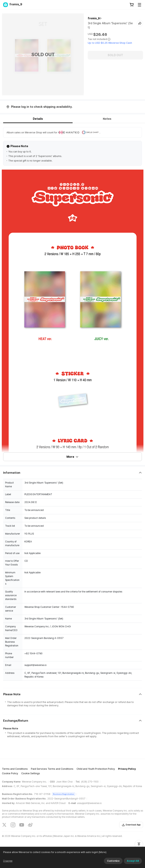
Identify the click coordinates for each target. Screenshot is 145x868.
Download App (131, 825)
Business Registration (64, 794)
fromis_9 (94, 18)
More (73, 457)
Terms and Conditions (15, 769)
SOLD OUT (115, 55)
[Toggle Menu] (139, 5)
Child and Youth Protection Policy (96, 769)
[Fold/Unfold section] (72, 473)
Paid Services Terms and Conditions (52, 769)
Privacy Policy (127, 769)
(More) (102, 852)
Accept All (133, 861)
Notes (107, 119)
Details (38, 119)
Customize (113, 861)
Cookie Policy (10, 773)
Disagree (8, 861)
